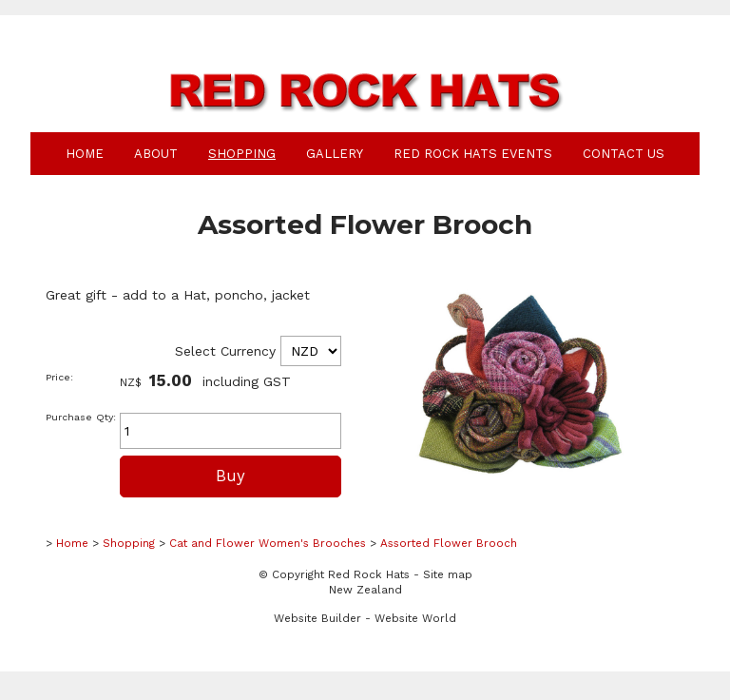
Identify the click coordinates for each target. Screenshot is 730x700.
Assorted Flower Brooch (449, 543)
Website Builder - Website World (365, 618)
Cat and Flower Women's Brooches (268, 543)
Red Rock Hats (369, 574)
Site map (448, 574)
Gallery (335, 154)
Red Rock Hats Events (473, 154)
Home (85, 154)
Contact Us (624, 154)
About (156, 154)
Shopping (242, 154)
